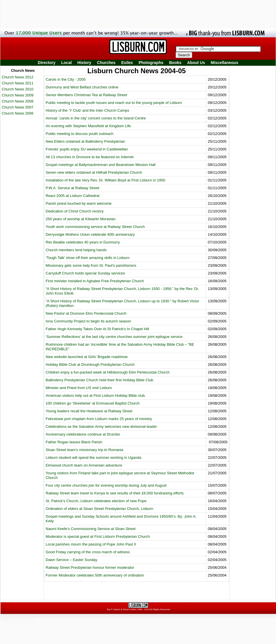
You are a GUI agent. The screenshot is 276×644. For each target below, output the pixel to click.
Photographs (151, 63)
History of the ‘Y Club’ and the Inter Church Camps (87, 110)
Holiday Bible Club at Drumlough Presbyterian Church (90, 364)
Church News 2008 (18, 101)
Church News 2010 (18, 89)
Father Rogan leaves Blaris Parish (74, 442)
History (84, 63)
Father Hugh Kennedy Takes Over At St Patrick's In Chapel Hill (97, 329)
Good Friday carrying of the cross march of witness (88, 552)
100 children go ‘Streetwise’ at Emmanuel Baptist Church (93, 403)
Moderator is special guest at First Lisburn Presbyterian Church (98, 536)
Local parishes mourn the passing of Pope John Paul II (91, 544)
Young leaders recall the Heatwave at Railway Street (89, 411)
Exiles (127, 63)
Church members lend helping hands (76, 250)
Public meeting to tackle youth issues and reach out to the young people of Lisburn (114, 103)
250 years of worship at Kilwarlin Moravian (81, 219)
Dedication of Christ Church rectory (75, 211)
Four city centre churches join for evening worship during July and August (106, 485)
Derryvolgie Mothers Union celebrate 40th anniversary (90, 234)
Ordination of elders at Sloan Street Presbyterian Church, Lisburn (99, 509)
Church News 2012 (18, 77)
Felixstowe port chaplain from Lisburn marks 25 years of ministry (99, 419)
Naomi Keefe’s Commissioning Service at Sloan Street (91, 529)
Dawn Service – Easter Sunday (71, 560)
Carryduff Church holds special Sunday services (85, 273)
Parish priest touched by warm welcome (79, 203)
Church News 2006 (18, 113)
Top (108, 609)
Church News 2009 (18, 95)
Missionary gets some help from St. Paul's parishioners (91, 265)
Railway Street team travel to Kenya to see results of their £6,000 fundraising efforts (115, 493)
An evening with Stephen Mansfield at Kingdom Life (88, 126)
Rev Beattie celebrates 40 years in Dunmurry (83, 242)
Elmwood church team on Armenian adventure (84, 465)
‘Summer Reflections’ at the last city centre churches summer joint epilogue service (114, 337)
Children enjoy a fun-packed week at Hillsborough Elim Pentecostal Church (108, 372)
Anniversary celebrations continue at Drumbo (83, 434)
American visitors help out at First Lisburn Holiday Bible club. (96, 396)
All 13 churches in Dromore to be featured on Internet (90, 157)
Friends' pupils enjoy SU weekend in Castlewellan (87, 149)
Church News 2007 (18, 107)
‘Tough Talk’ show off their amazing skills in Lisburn (88, 258)
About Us (196, 63)
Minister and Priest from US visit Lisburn (79, 388)
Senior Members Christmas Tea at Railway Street (86, 95)
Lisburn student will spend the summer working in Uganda (93, 458)
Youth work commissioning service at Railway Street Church (95, 227)
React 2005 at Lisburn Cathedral (72, 196)
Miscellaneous (225, 63)
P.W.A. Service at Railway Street (72, 188)
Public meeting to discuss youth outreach (79, 134)
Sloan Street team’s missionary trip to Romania (84, 450)
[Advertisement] (250, 153)
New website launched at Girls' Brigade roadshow (87, 357)
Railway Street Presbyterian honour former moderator (90, 567)
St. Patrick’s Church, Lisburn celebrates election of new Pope (96, 501)
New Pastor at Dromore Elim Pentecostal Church (86, 313)
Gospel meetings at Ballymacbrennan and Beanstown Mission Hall (101, 165)
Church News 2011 (18, 83)
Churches (106, 63)
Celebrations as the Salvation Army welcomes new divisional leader (101, 427)
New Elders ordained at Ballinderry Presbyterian (85, 141)
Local (66, 63)
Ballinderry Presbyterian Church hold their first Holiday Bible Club (99, 380)
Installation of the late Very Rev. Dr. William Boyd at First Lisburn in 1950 (105, 180)
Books (175, 63)
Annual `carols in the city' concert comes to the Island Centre (96, 118)
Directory (47, 63)
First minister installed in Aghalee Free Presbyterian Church (95, 281)
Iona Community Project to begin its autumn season (88, 321)
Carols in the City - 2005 (66, 79)
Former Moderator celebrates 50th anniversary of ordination (95, 575)
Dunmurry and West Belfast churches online (82, 87)
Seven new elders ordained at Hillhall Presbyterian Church (94, 172)
